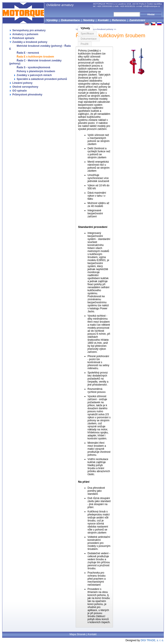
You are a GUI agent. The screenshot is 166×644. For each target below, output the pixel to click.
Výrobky (52, 20)
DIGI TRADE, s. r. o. (152, 640)
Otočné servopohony (24, 87)
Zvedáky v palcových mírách (33, 75)
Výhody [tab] (85, 28)
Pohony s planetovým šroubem (34, 71)
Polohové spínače (22, 38)
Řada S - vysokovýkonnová (32, 67)
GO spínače (18, 91)
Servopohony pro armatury (27, 30)
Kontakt (103, 20)
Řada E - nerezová (26, 53)
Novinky (89, 20)
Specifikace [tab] (87, 34)
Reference (119, 20)
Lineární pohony (21, 83)
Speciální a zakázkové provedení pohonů (40, 79)
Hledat (151, 14)
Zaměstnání (137, 20)
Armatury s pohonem (24, 34)
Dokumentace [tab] (89, 39)
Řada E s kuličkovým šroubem (34, 57)
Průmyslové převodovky (26, 95)
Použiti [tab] (85, 44)
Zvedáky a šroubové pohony (28, 42)
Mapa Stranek (78, 634)
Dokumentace (70, 20)
